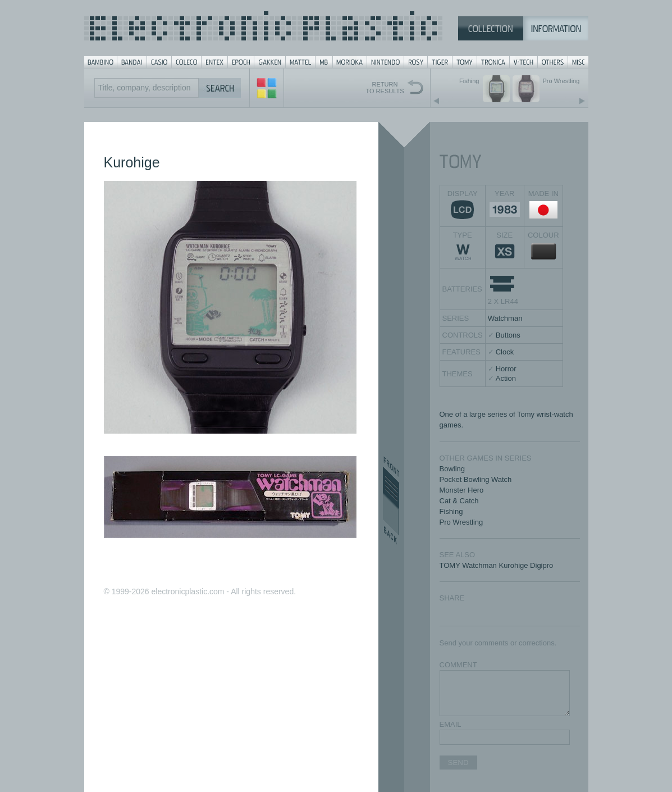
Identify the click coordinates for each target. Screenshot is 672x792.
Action (506, 378)
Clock (505, 352)
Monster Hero (462, 490)
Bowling (452, 469)
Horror (506, 369)
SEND (458, 763)
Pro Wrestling (461, 522)
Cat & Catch (459, 501)
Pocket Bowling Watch (476, 479)
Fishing (451, 511)
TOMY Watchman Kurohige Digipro (497, 565)
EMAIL (451, 724)
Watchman (505, 318)
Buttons (508, 335)
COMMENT (458, 665)
